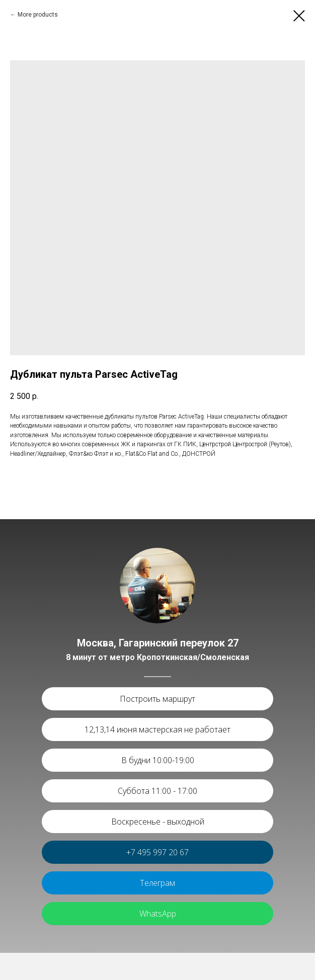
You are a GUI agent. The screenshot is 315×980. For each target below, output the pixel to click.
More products (38, 15)
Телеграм (157, 883)
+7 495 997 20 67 (157, 852)
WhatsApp (158, 914)
